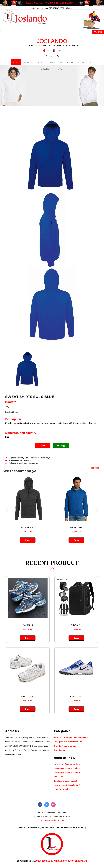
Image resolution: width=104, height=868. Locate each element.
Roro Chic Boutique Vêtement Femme (71, 738)
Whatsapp (61, 446)
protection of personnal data (67, 764)
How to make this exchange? (67, 785)
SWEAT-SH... (28, 528)
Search (98, 32)
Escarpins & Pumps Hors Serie (68, 742)
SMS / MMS (59, 777)
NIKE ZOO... (28, 696)
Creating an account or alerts (67, 768)
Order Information (62, 789)
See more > (96, 468)
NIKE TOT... (76, 696)
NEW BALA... (28, 625)
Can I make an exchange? (66, 781)
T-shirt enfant (60, 750)
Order (42, 446)
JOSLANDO (52, 42)
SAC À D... (76, 625)
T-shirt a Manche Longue (65, 746)
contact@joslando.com (52, 820)
